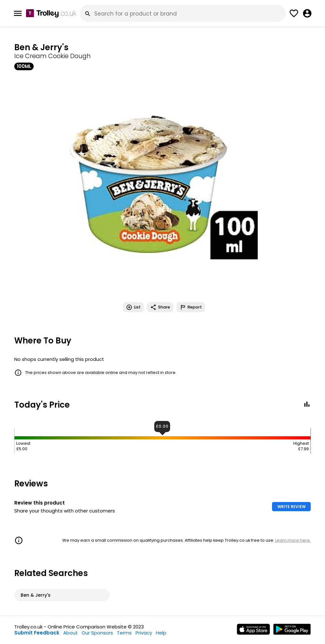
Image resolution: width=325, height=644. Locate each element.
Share (160, 307)
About (70, 633)
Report (191, 307)
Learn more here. (293, 540)
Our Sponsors (97, 633)
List (133, 307)
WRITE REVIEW (292, 507)
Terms (124, 633)
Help (161, 633)
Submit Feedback (37, 633)
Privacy (144, 633)
